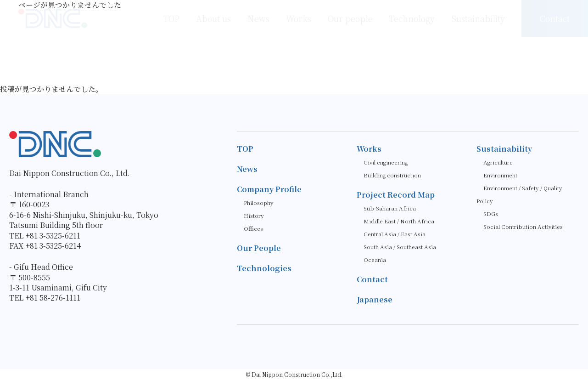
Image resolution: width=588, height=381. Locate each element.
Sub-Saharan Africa (390, 208)
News (247, 169)
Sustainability (504, 149)
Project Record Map (396, 195)
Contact (372, 279)
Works (369, 149)
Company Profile (269, 189)
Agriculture (498, 162)
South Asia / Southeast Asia (400, 247)
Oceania (375, 259)
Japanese (374, 299)
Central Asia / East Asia (395, 234)
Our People (259, 248)
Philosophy (259, 202)
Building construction (392, 175)
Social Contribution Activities (523, 226)
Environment (500, 175)
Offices (253, 228)
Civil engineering (386, 162)
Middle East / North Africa (399, 221)
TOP (245, 149)
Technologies (264, 268)
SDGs (491, 213)
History (254, 215)
